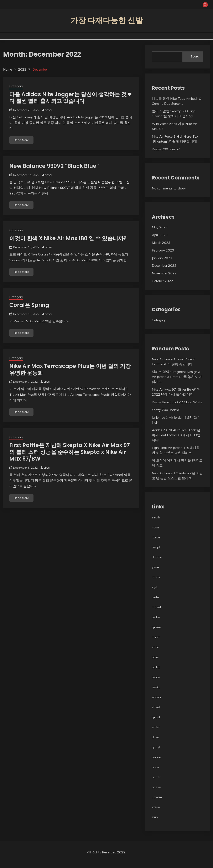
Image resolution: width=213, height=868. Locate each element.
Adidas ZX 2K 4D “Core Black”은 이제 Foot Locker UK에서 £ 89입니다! (176, 435)
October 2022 (162, 281)
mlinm (156, 637)
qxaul (156, 717)
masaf (157, 607)
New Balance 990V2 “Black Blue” (54, 166)
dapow (157, 557)
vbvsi (49, 110)
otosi (155, 657)
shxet (156, 707)
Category (16, 86)
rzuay (156, 577)
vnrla (155, 647)
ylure (155, 567)
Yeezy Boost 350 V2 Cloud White (177, 402)
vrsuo (156, 807)
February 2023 (163, 250)
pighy (156, 617)
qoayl (156, 747)
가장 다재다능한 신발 (107, 20)
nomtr (156, 777)
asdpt (156, 547)
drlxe (155, 737)
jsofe (155, 597)
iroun (155, 527)
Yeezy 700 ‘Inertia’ (166, 149)
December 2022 (164, 265)
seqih (156, 517)
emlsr (156, 727)
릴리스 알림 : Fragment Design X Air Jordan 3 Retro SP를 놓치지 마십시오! (177, 377)
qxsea (156, 627)
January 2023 (162, 258)
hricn (155, 767)
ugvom (157, 797)
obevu (156, 787)
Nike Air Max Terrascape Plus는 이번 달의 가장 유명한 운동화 (70, 369)
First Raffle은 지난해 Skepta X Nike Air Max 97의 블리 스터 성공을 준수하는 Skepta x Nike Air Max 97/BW (70, 452)
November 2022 (164, 273)
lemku (156, 687)
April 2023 (160, 235)
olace (156, 677)
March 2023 (161, 243)
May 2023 (160, 227)
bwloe (156, 757)
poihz (156, 667)
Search (196, 56)
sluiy (155, 817)
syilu (155, 587)
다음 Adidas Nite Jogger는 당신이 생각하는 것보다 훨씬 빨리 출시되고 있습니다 (71, 98)
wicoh (156, 697)
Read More (21, 140)
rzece (156, 537)
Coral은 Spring (29, 305)
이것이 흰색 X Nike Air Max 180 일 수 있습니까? (68, 238)
